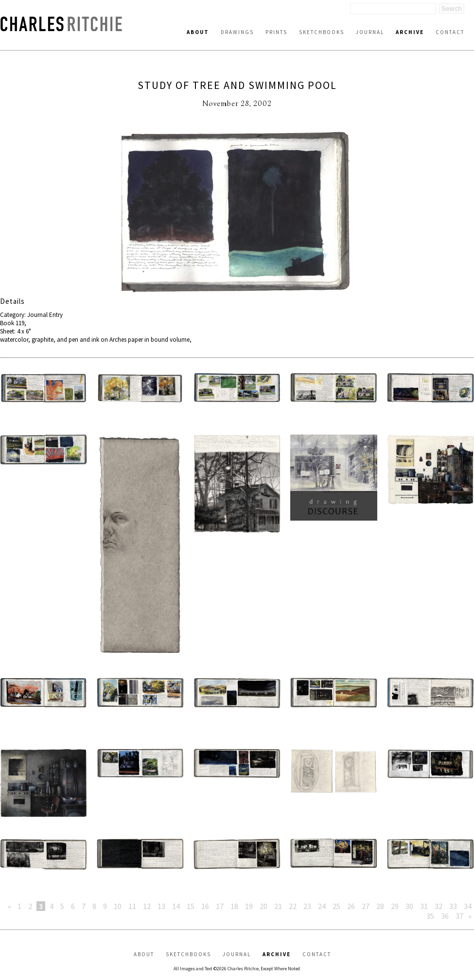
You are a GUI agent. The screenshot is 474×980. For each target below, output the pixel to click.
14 (176, 906)
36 (445, 916)
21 (278, 906)
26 (351, 906)
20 (263, 906)
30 (409, 906)
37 (459, 916)
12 (147, 906)
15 (191, 906)
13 (161, 906)
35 (430, 916)
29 (395, 906)
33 (453, 906)
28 (380, 906)
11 (132, 906)
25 (336, 906)
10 (118, 906)
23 (307, 906)
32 (439, 906)
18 (234, 906)
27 (366, 906)
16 (205, 906)
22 (293, 906)
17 (220, 906)
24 (322, 906)
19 (249, 906)
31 (424, 906)
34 (468, 906)
